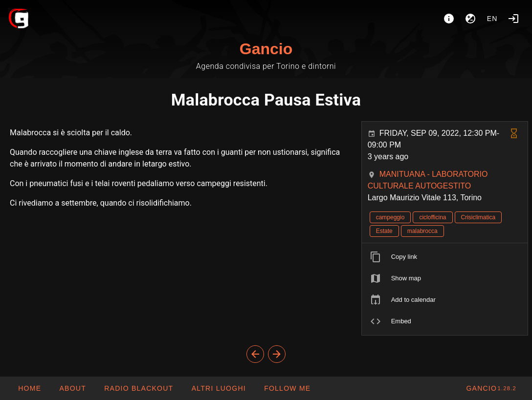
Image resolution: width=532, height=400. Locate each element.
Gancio (266, 49)
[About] (449, 19)
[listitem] (445, 257)
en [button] (492, 19)
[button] (218, 388)
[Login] (513, 19)
